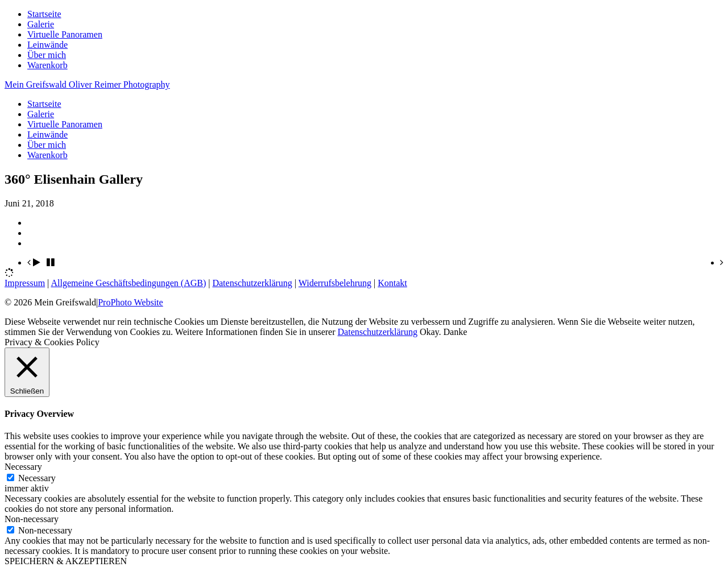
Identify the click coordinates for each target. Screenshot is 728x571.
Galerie (41, 24)
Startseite (44, 14)
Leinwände (47, 45)
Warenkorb (47, 65)
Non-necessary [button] (32, 519)
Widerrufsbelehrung (335, 283)
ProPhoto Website (130, 302)
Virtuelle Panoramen (65, 34)
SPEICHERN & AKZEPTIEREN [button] (66, 561)
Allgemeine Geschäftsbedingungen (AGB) (128, 283)
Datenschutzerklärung (252, 283)
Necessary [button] (23, 467)
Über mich (47, 55)
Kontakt (392, 283)
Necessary (37, 478)
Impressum (25, 283)
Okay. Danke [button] (443, 332)
